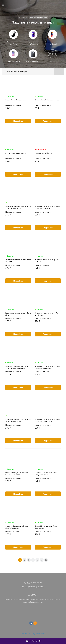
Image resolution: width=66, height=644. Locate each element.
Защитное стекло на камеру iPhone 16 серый (48, 261)
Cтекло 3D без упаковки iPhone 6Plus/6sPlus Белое (17, 527)
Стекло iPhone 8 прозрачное (16, 100)
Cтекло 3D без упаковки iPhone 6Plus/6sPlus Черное (46, 474)
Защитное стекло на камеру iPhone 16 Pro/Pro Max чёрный (48, 420)
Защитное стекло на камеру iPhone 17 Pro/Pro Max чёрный (18, 207)
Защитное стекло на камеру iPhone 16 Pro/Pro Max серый (48, 367)
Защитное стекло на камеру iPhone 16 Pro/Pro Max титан (18, 420)
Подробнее (18, 121)
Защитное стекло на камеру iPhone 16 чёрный (48, 314)
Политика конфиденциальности (33, 634)
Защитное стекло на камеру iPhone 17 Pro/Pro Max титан (48, 207)
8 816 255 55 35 (34, 583)
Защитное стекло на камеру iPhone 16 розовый (18, 261)
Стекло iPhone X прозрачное (16, 153)
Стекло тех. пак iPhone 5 (44, 153)
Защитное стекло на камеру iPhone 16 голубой (18, 314)
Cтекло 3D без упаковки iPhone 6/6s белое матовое (17, 474)
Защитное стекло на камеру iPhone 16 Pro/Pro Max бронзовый (18, 367)
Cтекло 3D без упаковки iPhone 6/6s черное (46, 527)
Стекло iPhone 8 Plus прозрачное (47, 100)
